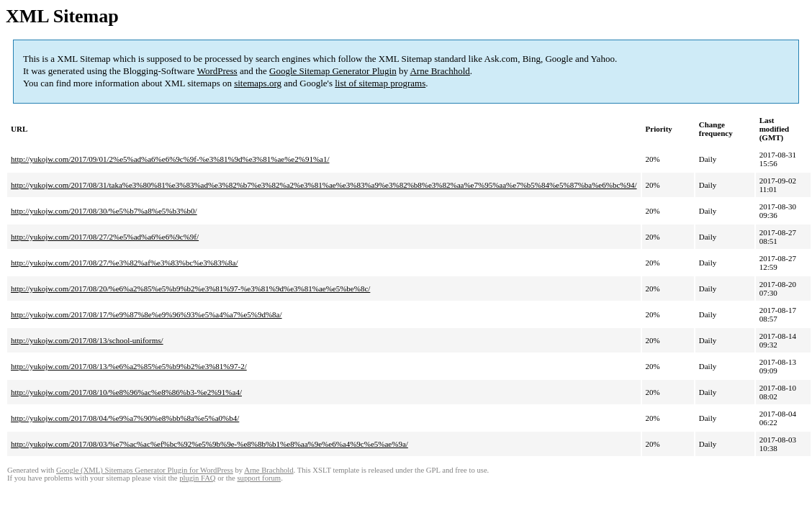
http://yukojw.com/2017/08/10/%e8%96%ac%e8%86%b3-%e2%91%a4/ (126, 392)
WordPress (217, 71)
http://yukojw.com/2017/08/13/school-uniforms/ (87, 340)
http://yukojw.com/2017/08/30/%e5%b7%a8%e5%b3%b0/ (104, 211)
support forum (259, 478)
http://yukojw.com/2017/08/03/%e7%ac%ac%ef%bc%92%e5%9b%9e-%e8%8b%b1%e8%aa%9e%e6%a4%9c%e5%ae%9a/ (209, 444)
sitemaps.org (258, 83)
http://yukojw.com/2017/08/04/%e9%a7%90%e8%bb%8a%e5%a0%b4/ (125, 418)
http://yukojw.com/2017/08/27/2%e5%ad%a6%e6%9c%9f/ (105, 237)
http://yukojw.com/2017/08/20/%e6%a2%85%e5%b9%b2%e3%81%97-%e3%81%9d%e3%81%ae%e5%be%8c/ (190, 288)
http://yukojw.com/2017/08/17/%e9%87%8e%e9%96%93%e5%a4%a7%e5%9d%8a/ (146, 314)
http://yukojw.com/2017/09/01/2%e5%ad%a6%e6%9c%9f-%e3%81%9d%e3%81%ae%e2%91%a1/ (170, 159)
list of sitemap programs (380, 83)
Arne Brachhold (439, 71)
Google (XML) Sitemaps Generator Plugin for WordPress (145, 470)
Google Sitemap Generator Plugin (333, 71)
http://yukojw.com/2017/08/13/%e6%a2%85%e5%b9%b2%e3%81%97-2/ (129, 366)
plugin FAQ (197, 478)
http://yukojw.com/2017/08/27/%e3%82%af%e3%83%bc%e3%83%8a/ (124, 263)
